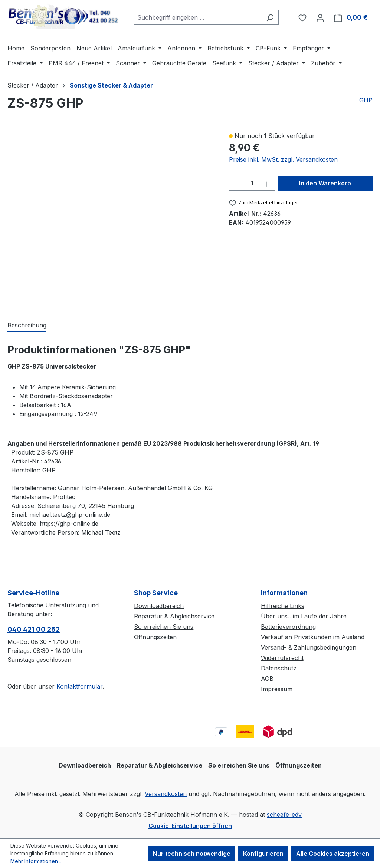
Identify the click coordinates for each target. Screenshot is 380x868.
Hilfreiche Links (283, 606)
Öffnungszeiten (155, 637)
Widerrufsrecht (282, 658)
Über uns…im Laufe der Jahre (304, 616)
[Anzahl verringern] (237, 183)
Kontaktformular (79, 686)
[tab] (27, 326)
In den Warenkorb (325, 183)
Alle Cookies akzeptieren (333, 854)
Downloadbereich (159, 606)
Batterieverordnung (288, 627)
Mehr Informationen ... (37, 861)
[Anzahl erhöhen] (267, 183)
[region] (111, 218)
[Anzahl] (252, 183)
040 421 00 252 (34, 629)
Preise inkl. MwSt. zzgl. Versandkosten (283, 159)
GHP (366, 100)
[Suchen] (270, 17)
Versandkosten (166, 794)
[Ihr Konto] (320, 17)
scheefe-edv (284, 815)
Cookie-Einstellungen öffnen (190, 826)
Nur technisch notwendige (192, 854)
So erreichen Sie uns (164, 627)
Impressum (277, 689)
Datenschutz (279, 668)
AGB (267, 679)
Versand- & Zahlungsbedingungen (309, 647)
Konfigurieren (263, 854)
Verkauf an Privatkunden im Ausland (313, 637)
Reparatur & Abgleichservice (174, 616)
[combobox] (198, 17)
